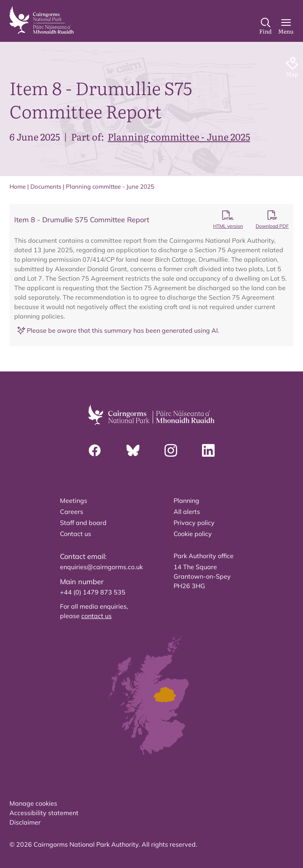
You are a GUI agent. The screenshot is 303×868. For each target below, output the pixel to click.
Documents (46, 187)
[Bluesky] (133, 450)
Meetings (74, 501)
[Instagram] (171, 450)
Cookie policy (193, 534)
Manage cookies (33, 803)
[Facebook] (95, 450)
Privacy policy (194, 523)
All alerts (187, 512)
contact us (96, 616)
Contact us (76, 534)
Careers (72, 512)
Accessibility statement (44, 813)
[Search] (266, 26)
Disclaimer (25, 822)
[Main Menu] (286, 26)
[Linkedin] (208, 450)
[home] (42, 20)
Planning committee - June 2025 (179, 136)
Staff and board (83, 523)
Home (18, 187)
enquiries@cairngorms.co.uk (101, 567)
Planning (186, 501)
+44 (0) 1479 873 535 (93, 592)
